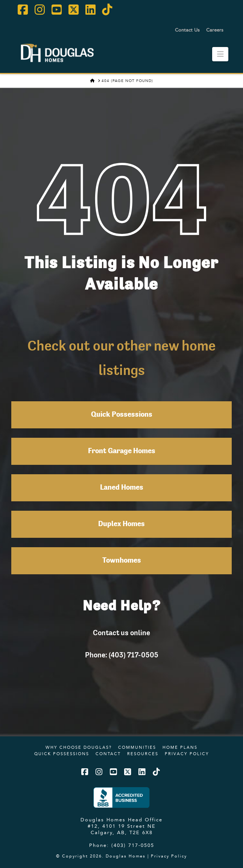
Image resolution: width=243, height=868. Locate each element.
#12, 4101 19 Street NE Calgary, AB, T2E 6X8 (122, 829)
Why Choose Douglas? (79, 747)
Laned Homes (122, 488)
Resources (143, 754)
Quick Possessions (122, 415)
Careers (215, 30)
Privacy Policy (187, 754)
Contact (108, 754)
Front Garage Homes (122, 451)
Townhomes (122, 561)
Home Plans (180, 747)
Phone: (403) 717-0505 (122, 655)
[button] (220, 54)
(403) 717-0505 (133, 845)
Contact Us (187, 30)
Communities (137, 747)
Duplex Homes (121, 524)
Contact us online (121, 633)
